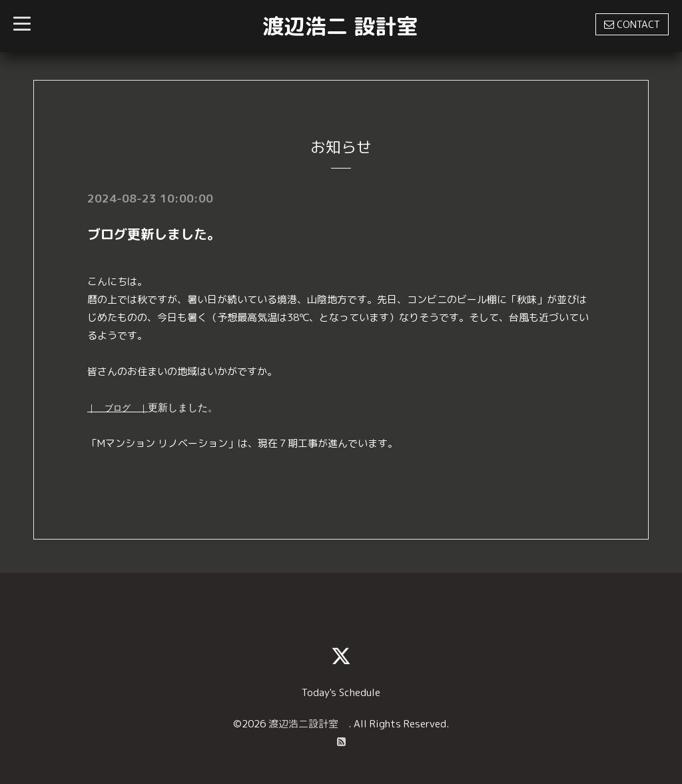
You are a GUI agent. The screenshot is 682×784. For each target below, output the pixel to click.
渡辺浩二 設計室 (340, 26)
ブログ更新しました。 (154, 234)
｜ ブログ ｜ (118, 408)
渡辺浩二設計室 (308, 724)
